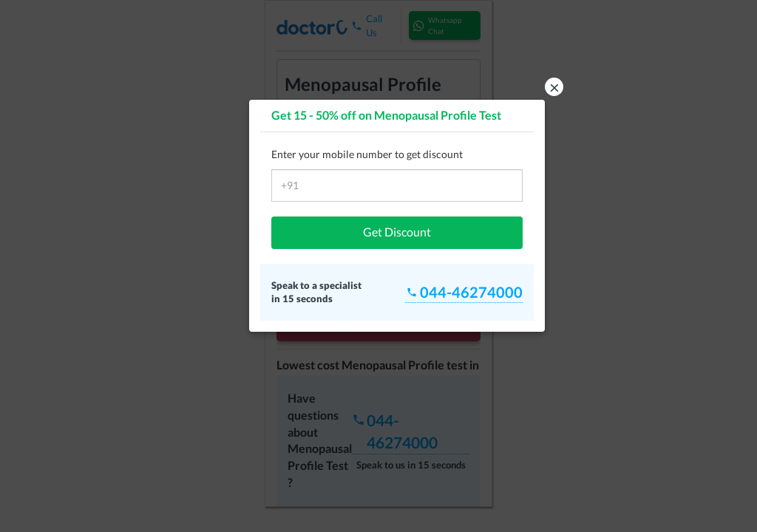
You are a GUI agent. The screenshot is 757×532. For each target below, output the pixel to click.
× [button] (554, 87)
